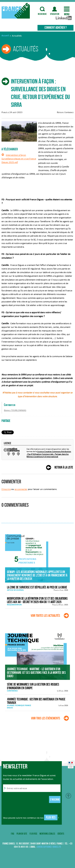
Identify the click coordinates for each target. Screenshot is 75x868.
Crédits (61, 834)
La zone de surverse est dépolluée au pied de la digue (37, 587)
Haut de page (68, 796)
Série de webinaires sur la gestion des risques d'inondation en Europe (33, 686)
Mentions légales (47, 834)
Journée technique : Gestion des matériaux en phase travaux (36, 701)
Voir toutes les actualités (45, 616)
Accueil (5, 36)
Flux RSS (51, 817)
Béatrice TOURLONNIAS (15, 410)
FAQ (13, 834)
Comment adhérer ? (55, 28)
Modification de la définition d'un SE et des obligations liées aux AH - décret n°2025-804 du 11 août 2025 (37, 600)
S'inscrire (6, 489)
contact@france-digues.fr (49, 847)
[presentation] (32, 800)
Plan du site (22, 834)
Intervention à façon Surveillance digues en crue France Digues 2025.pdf (19, 159)
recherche (42, 9)
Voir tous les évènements (46, 718)
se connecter (21, 489)
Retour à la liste (64, 467)
